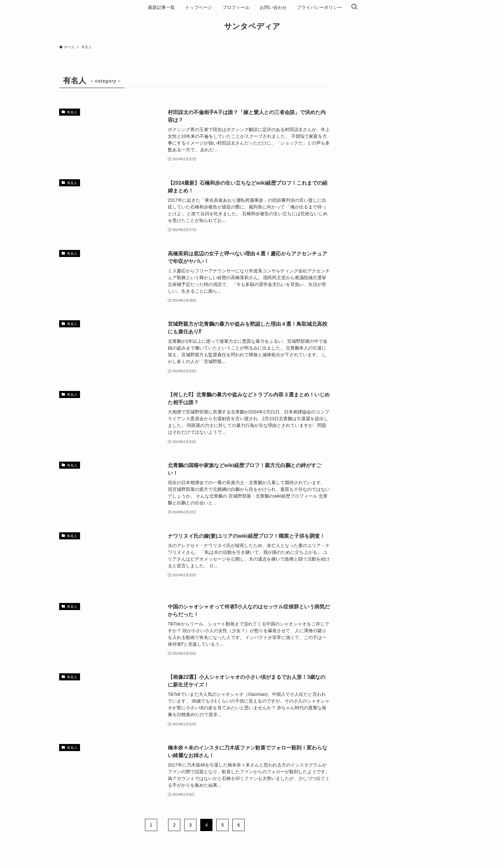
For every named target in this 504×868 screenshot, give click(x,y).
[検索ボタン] (354, 7)
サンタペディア (252, 26)
